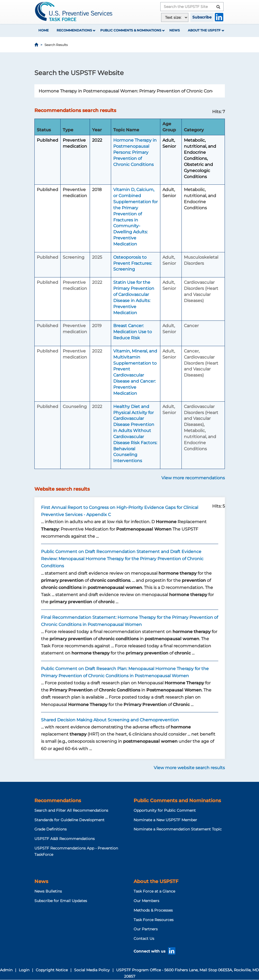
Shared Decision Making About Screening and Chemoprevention (110, 720)
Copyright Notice (52, 970)
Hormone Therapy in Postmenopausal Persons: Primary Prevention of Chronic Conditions (135, 152)
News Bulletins (48, 891)
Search (222, 91)
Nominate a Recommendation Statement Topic (178, 829)
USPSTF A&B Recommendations (65, 839)
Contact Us (144, 939)
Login (24, 970)
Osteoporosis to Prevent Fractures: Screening (133, 263)
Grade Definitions (51, 829)
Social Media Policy (92, 970)
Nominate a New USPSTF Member (165, 820)
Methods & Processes (153, 910)
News (175, 30)
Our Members (146, 901)
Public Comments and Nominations (177, 801)
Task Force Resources (154, 920)
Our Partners (146, 929)
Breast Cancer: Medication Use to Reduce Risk (133, 332)
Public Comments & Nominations (131, 30)
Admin (6, 970)
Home (44, 30)
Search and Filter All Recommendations (71, 810)
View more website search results (189, 768)
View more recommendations (193, 478)
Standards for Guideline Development (69, 820)
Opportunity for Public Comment (165, 810)
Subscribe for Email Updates (61, 901)
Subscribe (202, 17)
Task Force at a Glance (154, 891)
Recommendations (74, 30)
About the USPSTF (204, 30)
